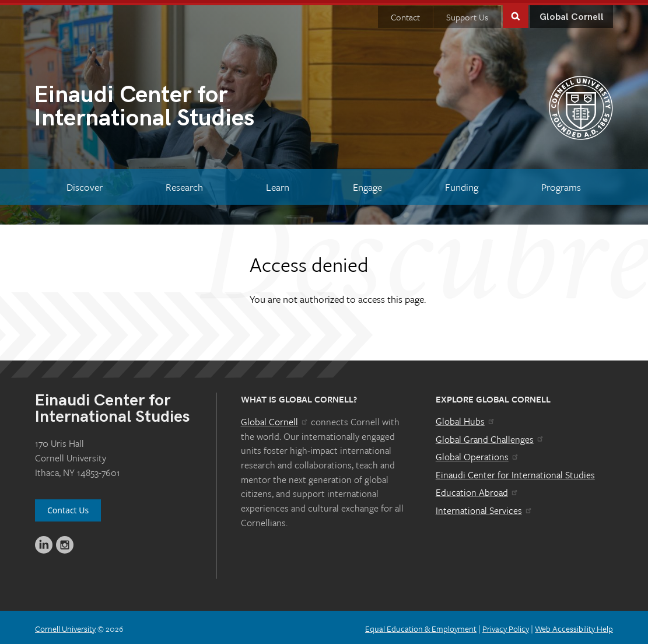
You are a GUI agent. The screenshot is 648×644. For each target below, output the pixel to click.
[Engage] (367, 185)
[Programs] (561, 185)
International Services (484, 508)
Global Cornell (572, 14)
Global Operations (478, 454)
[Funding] (461, 185)
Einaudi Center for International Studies (515, 472)
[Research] (184, 185)
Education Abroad (477, 490)
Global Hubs (466, 419)
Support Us (467, 14)
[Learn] (278, 185)
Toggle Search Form (516, 13)
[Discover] (84, 185)
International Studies (179, 105)
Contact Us (68, 508)
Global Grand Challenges (490, 436)
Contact (405, 14)
